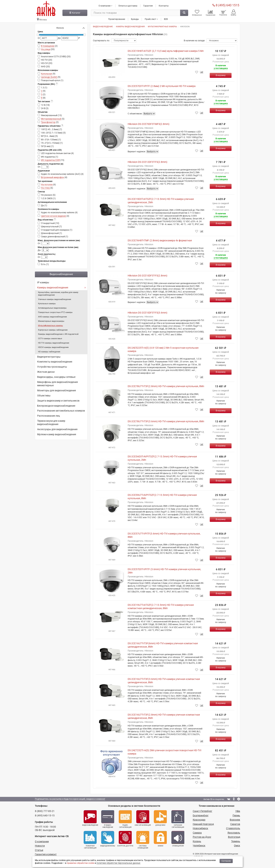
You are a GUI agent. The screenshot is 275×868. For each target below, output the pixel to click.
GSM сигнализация (143, 818)
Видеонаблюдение (90, 818)
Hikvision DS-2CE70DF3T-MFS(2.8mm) (149, 124)
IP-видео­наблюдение (108, 819)
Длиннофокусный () (51, 233)
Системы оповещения (143, 840)
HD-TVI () (47, 60)
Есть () (45, 264)
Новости (40, 846)
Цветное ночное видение (53, 216)
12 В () (45, 105)
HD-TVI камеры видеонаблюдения (54, 343)
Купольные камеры (47, 304)
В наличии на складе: (194, 41)
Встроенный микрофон (53, 177)
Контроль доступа (125, 839)
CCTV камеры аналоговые (50, 339)
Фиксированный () (51, 115)
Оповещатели (178, 839)
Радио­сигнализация (125, 819)
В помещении (48, 46)
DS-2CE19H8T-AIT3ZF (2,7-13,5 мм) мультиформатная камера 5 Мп (166, 51)
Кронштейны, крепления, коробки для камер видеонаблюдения (58, 294)
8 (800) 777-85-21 (45, 811)
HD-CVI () (47, 63)
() (49, 46)
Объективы (44, 396)
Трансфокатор (48, 122)
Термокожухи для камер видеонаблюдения (51, 422)
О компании (42, 841)
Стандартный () (50, 223)
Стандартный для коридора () (57, 230)
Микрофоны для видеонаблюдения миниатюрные (58, 384)
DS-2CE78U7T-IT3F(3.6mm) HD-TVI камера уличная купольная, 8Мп (166, 421)
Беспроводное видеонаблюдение (56, 406)
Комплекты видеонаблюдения (55, 362)
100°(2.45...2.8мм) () (51, 129)
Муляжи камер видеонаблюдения (57, 434)
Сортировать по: (101, 41)
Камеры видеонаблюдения (53, 288)
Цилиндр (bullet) (49, 77)
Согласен (226, 861)
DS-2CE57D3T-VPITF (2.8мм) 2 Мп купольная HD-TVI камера (162, 86)
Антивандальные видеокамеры (52, 308)
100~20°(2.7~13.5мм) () (53, 133)
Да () (44, 205)
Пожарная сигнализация (90, 840)
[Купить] (221, 75)
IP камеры (43, 282)
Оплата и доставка (128, 6)
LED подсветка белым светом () (57, 153)
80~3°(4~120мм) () (51, 140)
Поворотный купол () (52, 80)
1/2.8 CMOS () (48, 198)
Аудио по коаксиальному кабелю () (59, 213)
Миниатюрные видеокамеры (51, 321)
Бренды (135, 19)
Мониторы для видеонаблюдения (57, 390)
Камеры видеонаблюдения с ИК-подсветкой (58, 334)
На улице (46, 49)
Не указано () (48, 195)
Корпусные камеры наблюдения (53, 330)
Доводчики (160, 818)
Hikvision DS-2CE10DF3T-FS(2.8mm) (147, 276)
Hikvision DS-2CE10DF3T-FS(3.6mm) (147, 313)
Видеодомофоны (108, 839)
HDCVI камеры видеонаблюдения (53, 347)
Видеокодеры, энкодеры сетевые (56, 377)
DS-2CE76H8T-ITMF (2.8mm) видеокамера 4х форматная (160, 240)
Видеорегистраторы (49, 357)
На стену (45, 188)
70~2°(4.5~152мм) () (52, 143)
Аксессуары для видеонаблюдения (57, 429)
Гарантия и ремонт (46, 854)
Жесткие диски (46, 372)
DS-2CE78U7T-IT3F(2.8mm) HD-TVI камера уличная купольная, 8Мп (166, 386)
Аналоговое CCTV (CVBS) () (56, 57)
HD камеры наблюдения (49, 352)
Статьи (39, 850)
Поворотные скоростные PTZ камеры (55, 312)
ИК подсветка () (50, 157)
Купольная (47, 74)
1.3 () (44, 88)
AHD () (45, 67)
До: (39, 250)
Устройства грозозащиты (52, 367)
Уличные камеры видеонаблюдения (55, 299)
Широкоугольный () (51, 227)
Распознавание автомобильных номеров (61, 411)
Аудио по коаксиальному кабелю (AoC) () (62, 174)
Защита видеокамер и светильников (58, 401)
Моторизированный (51, 119)
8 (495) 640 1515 (226, 5)
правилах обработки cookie (81, 863)
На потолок (47, 185)
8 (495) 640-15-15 (45, 815)
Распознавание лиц (48, 416)
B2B (166, 19)
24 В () (45, 108)
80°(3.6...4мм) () (49, 136)
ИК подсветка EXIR (50, 160)
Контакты (164, 6)
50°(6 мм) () (47, 146)
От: (39, 167)
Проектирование (117, 19)
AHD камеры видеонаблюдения (52, 317)
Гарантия (148, 6)
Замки (160, 839)
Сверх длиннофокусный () (55, 237)
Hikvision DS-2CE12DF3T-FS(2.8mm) (147, 162)
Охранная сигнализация (178, 819)
